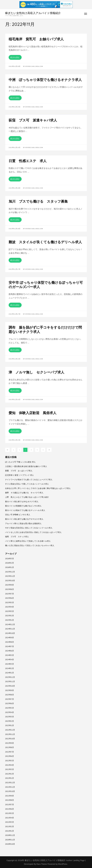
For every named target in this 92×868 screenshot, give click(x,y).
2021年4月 (9, 818)
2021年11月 (10, 787)
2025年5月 (9, 602)
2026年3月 (9, 559)
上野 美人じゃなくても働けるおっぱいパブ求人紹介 (27, 497)
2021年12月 (10, 783)
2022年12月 (10, 730)
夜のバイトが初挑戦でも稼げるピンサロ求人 (23, 506)
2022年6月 (9, 756)
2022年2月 (9, 774)
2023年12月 (10, 677)
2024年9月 (9, 638)
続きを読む (15, 57)
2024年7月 (9, 646)
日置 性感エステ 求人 (28, 161)
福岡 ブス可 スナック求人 (17, 537)
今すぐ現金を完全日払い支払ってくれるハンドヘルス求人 (29, 528)
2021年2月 (9, 826)
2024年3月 (9, 664)
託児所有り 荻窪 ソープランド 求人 (19, 475)
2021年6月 (9, 809)
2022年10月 (10, 739)
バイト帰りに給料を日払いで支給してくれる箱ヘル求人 (28, 541)
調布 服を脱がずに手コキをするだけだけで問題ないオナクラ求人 (45, 330)
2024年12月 (10, 624)
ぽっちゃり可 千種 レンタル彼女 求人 (20, 462)
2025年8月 (9, 589)
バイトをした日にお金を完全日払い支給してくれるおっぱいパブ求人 (33, 532)
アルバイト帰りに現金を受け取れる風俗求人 (23, 523)
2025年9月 (9, 585)
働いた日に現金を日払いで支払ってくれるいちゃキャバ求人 (30, 545)
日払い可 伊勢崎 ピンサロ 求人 (18, 515)
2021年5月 (9, 813)
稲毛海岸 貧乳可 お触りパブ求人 (36, 39)
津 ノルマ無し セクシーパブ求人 (36, 372)
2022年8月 (9, 747)
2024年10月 (10, 633)
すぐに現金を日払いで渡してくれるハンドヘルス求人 (27, 484)
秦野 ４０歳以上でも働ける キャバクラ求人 (24, 493)
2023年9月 (9, 690)
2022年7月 (9, 752)
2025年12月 (10, 572)
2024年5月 (9, 655)
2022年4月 (9, 765)
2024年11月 (10, 629)
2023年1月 (9, 725)
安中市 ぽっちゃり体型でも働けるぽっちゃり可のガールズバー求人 (46, 285)
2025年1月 (9, 620)
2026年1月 (9, 567)
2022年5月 (9, 761)
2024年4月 (9, 659)
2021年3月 (9, 822)
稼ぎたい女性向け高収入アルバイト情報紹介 (33, 13)
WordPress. (63, 864)
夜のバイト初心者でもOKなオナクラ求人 (22, 501)
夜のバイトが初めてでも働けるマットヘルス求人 (25, 510)
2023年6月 (9, 703)
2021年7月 (9, 804)
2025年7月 (9, 594)
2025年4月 (9, 607)
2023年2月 (9, 721)
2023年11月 (10, 681)
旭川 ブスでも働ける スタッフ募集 (38, 201)
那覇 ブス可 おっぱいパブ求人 (19, 471)
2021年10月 (10, 791)
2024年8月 (9, 642)
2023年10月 (10, 686)
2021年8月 (9, 800)
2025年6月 (9, 598)
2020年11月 (10, 840)
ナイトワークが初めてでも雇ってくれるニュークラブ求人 (29, 480)
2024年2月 (9, 668)
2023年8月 (9, 695)
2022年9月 (9, 743)
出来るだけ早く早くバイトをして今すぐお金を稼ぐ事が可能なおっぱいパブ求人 (38, 488)
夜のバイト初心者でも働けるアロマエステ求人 (24, 519)
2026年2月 (9, 563)
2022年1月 (9, 778)
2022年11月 (10, 734)
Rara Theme (42, 864)
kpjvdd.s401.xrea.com (34, 66)
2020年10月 (10, 844)
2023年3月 (9, 717)
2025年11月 (10, 576)
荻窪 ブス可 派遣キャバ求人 (33, 120)
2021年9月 (9, 796)
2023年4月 (9, 712)
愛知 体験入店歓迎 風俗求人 (33, 413)
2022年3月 (9, 769)
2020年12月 (10, 835)
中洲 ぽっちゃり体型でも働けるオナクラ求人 (45, 80)
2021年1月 (9, 831)
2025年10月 (10, 580)
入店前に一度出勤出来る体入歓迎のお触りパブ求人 (26, 466)
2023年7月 (9, 699)
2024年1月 (9, 673)
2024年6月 (9, 651)
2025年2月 (9, 616)
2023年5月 (9, 708)
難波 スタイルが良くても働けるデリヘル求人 (45, 242)
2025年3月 (9, 611)
